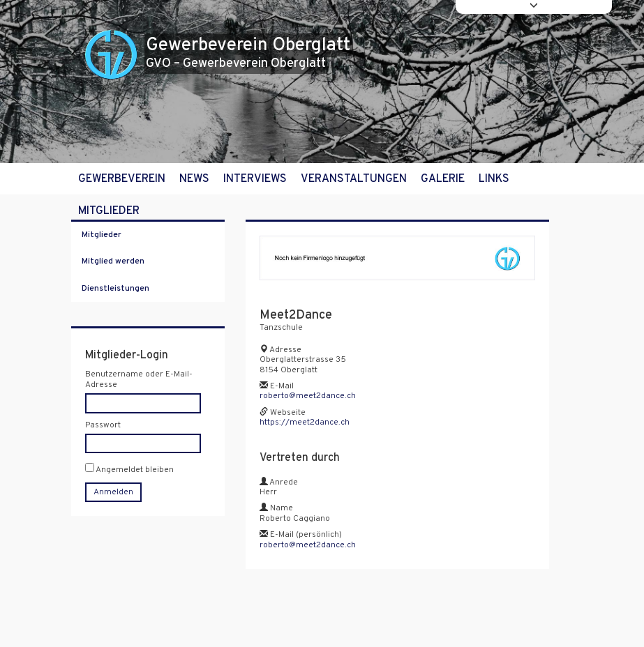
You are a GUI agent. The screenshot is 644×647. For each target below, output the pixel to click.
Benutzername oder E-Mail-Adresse (139, 380)
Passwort (103, 425)
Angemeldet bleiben (129, 469)
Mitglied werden (113, 261)
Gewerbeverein (122, 179)
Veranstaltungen (354, 179)
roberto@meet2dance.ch (308, 396)
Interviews (255, 179)
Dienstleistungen (115, 289)
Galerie (443, 179)
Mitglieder (109, 211)
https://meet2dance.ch (305, 423)
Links (494, 179)
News (194, 179)
